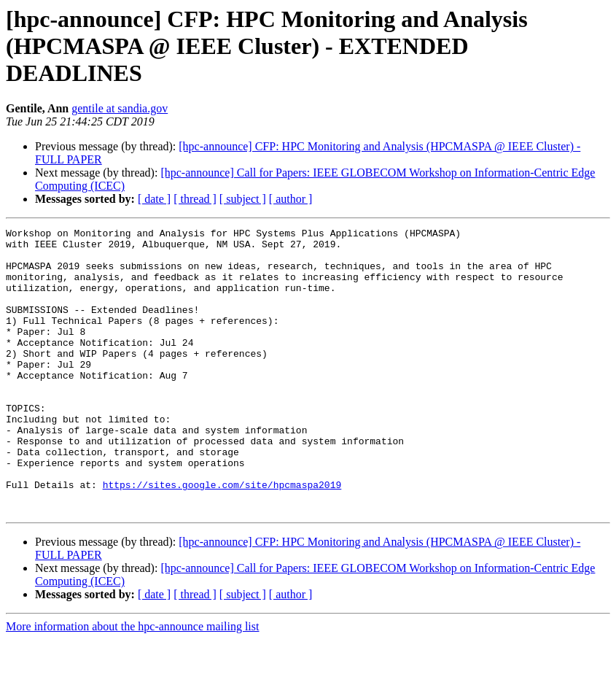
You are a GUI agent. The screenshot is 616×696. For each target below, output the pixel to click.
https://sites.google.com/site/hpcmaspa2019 (222, 537)
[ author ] (291, 199)
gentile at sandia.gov (120, 108)
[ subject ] (243, 199)
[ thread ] (195, 199)
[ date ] (154, 199)
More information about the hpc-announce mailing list (132, 683)
